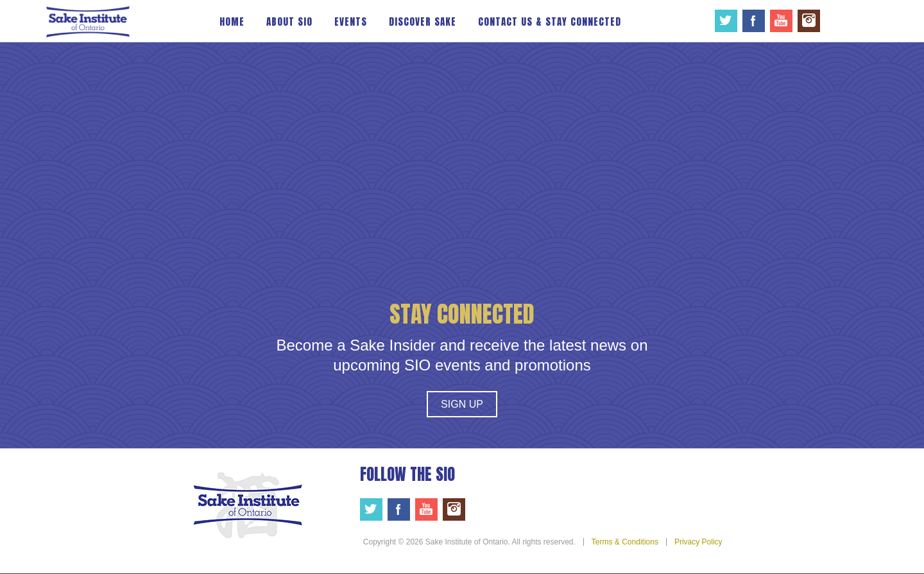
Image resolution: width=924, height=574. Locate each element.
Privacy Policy (698, 542)
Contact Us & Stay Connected (550, 22)
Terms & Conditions (625, 542)
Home (232, 22)
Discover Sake (423, 22)
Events (351, 22)
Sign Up (462, 404)
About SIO (289, 22)
